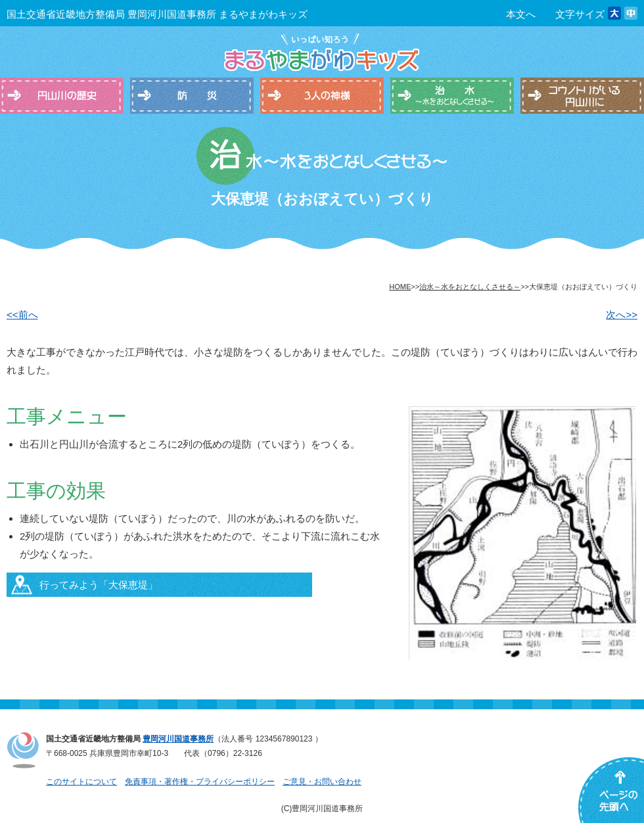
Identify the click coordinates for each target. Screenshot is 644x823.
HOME (400, 287)
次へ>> (622, 315)
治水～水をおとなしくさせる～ (470, 287)
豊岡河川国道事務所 (178, 739)
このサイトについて (81, 782)
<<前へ (22, 315)
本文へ (521, 14)
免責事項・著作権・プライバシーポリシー (200, 782)
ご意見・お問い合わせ (322, 782)
